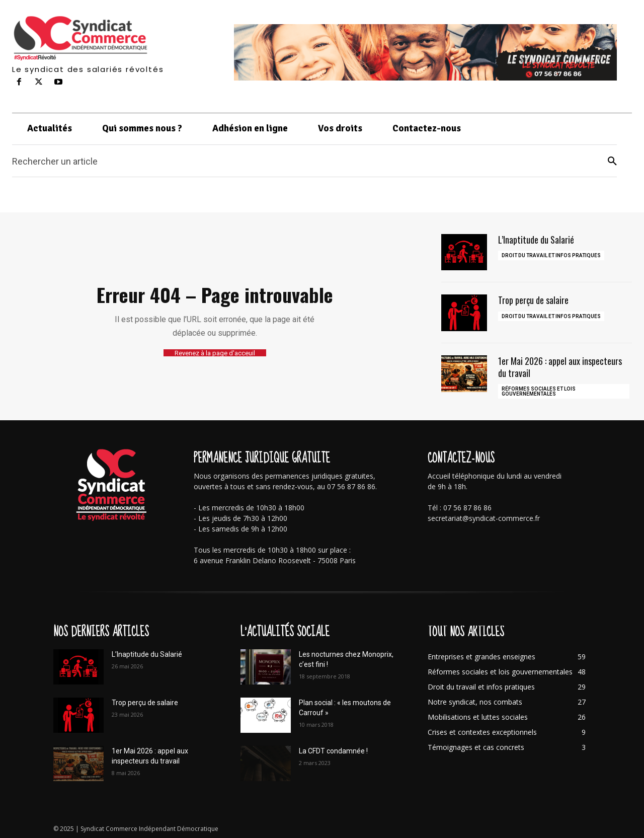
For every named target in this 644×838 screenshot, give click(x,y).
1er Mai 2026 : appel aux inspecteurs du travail (560, 367)
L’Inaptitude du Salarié (536, 240)
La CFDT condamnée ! (333, 751)
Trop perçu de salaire (533, 300)
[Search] (612, 161)
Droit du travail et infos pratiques (551, 255)
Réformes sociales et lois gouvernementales (539, 391)
